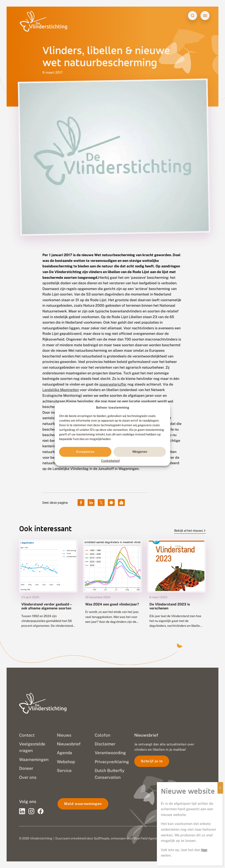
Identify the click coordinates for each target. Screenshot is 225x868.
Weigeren (140, 452)
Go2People (102, 838)
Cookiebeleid (110, 461)
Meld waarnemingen (83, 804)
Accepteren (85, 452)
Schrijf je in (152, 761)
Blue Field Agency (146, 838)
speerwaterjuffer (113, 384)
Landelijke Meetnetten (61, 390)
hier (204, 850)
